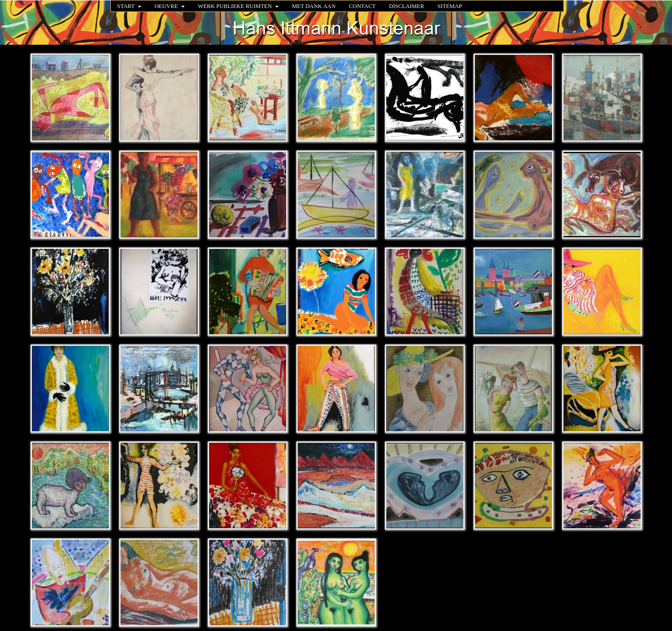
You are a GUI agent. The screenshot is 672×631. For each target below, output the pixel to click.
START (129, 6)
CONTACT (362, 6)
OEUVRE (170, 6)
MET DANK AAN (314, 6)
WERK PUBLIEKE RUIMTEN (238, 6)
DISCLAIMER (406, 6)
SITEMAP (450, 6)
